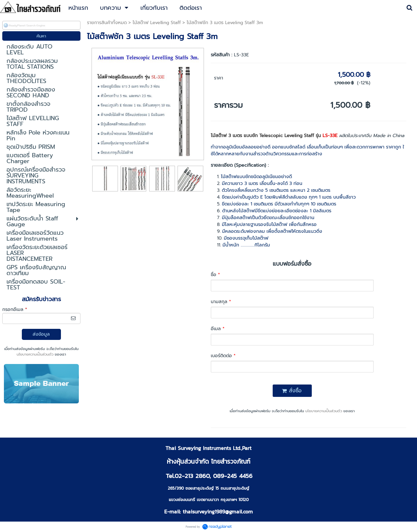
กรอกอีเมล (15, 309)
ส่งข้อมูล (41, 334)
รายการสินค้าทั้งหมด (107, 23)
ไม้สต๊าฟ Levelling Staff (157, 23)
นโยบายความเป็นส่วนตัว (35, 354)
